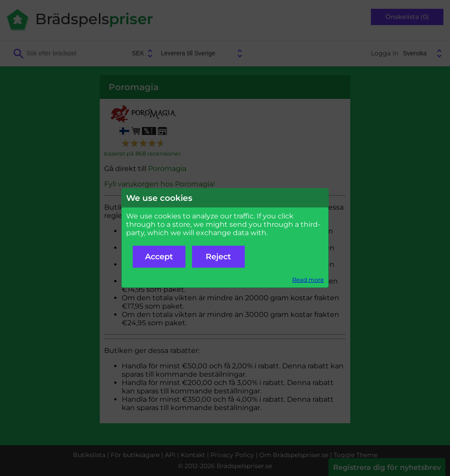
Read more (308, 280)
